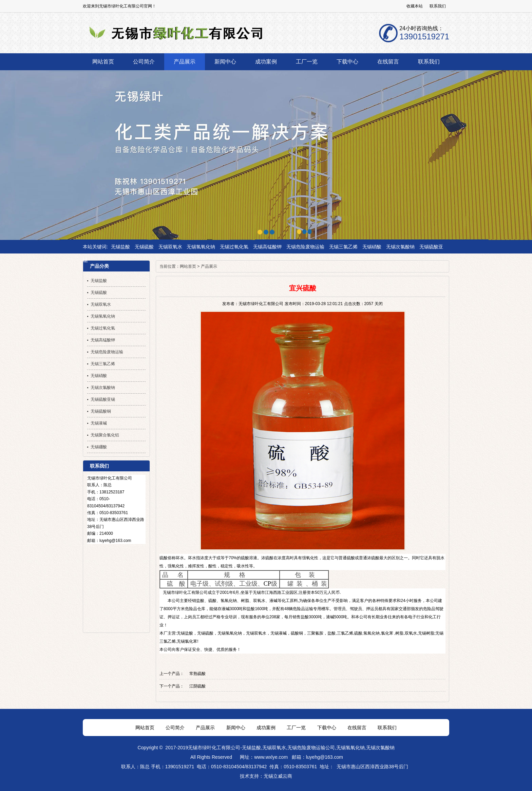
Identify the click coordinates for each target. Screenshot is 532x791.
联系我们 (438, 6)
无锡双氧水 (170, 247)
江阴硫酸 (197, 686)
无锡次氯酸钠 (400, 247)
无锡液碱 (279, 633)
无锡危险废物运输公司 (311, 748)
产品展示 (209, 266)
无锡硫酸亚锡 (103, 399)
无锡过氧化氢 (234, 247)
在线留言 (357, 728)
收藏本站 (415, 6)
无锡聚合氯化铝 (105, 435)
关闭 (379, 304)
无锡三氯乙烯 (343, 247)
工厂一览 (296, 728)
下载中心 (327, 728)
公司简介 (175, 728)
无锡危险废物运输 (305, 247)
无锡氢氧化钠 (201, 247)
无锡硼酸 (99, 447)
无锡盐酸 (120, 247)
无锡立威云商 (278, 776)
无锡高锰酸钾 (267, 247)
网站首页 (188, 266)
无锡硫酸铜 (101, 411)
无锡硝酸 (372, 247)
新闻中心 (236, 728)
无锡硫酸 (144, 247)
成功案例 (266, 728)
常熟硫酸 (197, 674)
